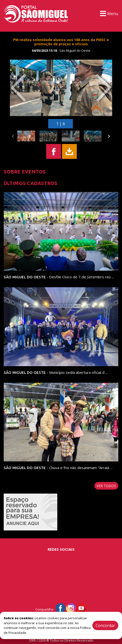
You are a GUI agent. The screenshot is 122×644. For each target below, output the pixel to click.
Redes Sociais (61, 549)
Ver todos (106, 486)
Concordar (105, 625)
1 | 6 (61, 124)
